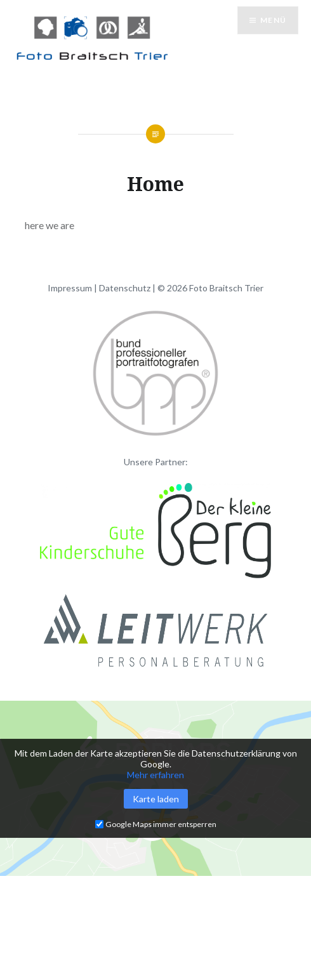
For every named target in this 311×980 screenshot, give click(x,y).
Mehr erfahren (155, 775)
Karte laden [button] (156, 799)
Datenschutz (125, 288)
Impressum (70, 288)
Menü (273, 20)
